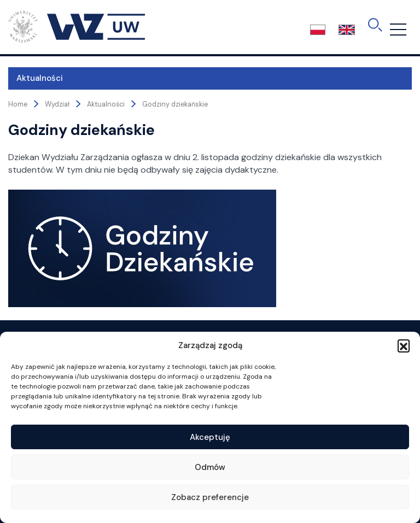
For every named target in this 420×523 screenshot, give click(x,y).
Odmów (210, 467)
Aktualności (40, 78)
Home (18, 104)
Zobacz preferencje (210, 497)
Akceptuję (210, 437)
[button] (404, 345)
